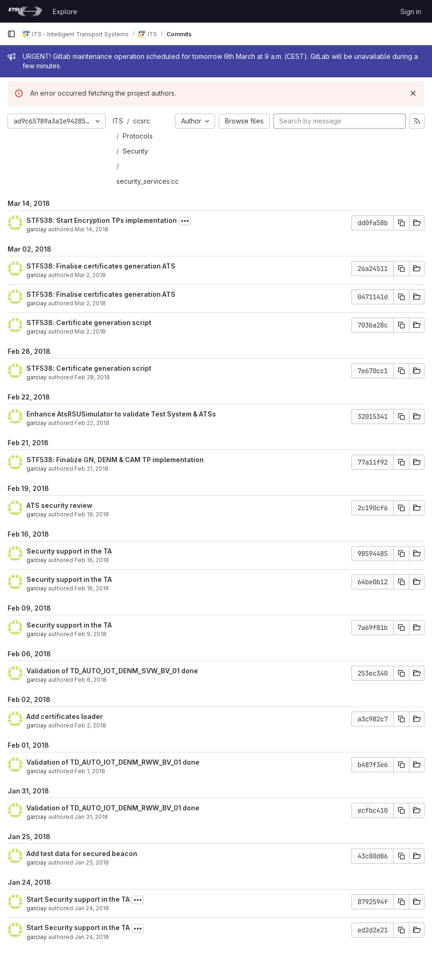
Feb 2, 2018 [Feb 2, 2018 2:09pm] (90, 725)
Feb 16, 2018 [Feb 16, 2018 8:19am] (92, 588)
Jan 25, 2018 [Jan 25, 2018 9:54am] (92, 862)
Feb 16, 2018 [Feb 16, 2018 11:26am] (92, 560)
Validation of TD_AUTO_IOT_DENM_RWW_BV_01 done (113, 762)
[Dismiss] (413, 93)
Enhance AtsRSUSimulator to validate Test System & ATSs (121, 414)
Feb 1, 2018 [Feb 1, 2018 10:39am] (90, 771)
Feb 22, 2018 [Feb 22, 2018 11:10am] (92, 423)
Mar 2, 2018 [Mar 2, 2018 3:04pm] (90, 275)
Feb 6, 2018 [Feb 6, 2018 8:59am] (91, 680)
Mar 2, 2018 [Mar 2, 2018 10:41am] (90, 303)
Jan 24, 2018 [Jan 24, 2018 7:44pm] (92, 908)
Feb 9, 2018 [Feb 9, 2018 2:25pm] (91, 634)
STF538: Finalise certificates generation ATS (101, 266)
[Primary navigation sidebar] (11, 34)
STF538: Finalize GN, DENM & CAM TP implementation (115, 460)
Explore (65, 12)
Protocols (138, 136)
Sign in (411, 12)
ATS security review (59, 505)
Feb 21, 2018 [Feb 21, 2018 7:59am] (91, 469)
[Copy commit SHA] (401, 223)
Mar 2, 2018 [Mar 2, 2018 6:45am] (90, 331)
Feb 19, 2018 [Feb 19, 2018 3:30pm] (92, 514)
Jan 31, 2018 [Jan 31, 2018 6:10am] (91, 817)
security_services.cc (148, 181)
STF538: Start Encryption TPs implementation (102, 220)
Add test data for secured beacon (82, 853)
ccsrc (141, 121)
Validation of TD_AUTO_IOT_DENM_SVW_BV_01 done (112, 671)
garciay (37, 229)
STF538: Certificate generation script (89, 323)
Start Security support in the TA (78, 899)
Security (135, 151)
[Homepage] (25, 11)
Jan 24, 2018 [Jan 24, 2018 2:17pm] (92, 937)
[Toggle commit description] (185, 221)
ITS (118, 121)
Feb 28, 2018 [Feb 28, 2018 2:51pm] (92, 377)
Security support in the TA (69, 551)
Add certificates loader (65, 716)
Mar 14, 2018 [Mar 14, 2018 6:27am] (91, 229)
